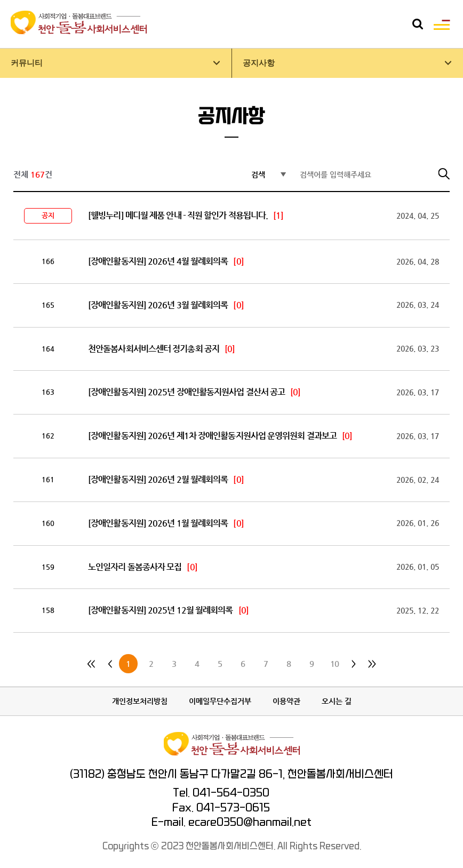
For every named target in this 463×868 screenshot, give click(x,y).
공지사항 (259, 63)
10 (334, 664)
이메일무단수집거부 (220, 701)
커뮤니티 (27, 63)
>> (372, 664)
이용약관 (286, 701)
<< (91, 664)
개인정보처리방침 (140, 701)
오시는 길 (337, 701)
